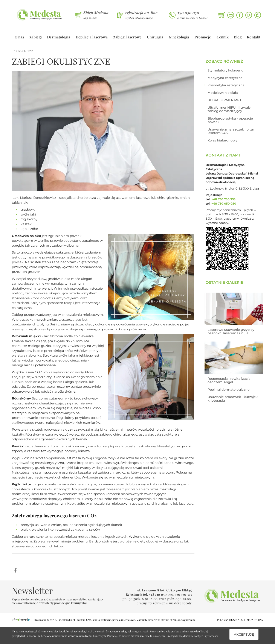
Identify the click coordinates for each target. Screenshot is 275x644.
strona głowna (23, 51)
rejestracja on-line (141, 13)
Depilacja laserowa (92, 37)
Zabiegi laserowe (127, 37)
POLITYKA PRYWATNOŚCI (231, 620)
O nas (19, 37)
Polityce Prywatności (206, 636)
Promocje (203, 37)
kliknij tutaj (79, 603)
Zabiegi (36, 37)
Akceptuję (244, 634)
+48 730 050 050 (224, 204)
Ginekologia (179, 37)
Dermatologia (59, 37)
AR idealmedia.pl (65, 620)
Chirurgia (155, 37)
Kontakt (254, 37)
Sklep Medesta (96, 13)
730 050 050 (188, 13)
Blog (238, 37)
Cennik (223, 37)
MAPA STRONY (255, 620)
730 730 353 (183, 594)
